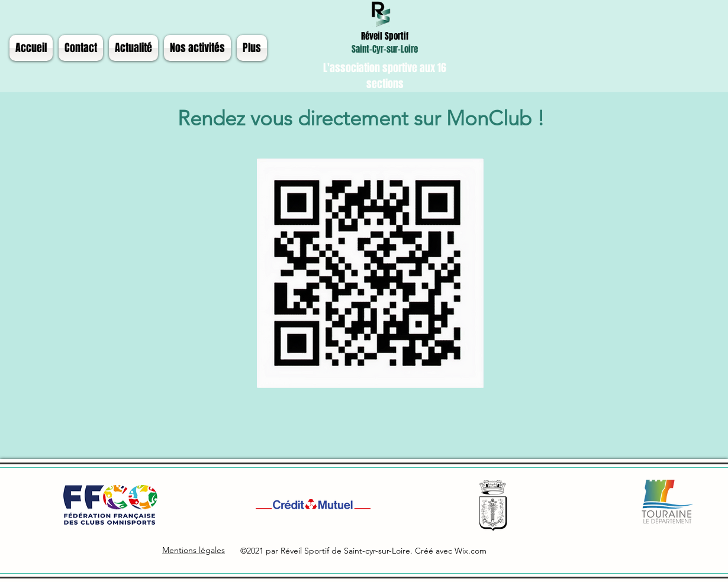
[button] (133, 48)
